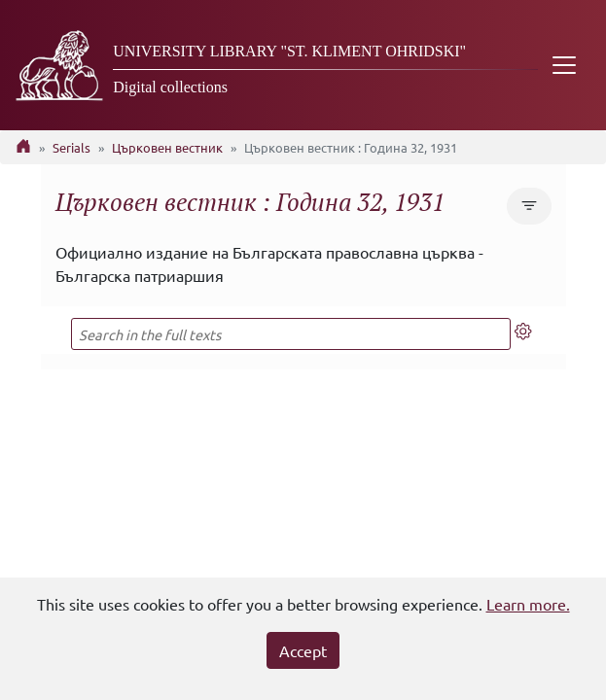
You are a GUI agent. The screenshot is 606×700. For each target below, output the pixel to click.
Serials (71, 147)
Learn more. (528, 604)
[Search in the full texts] (291, 334)
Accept (303, 650)
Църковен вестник (167, 147)
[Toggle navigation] (564, 65)
